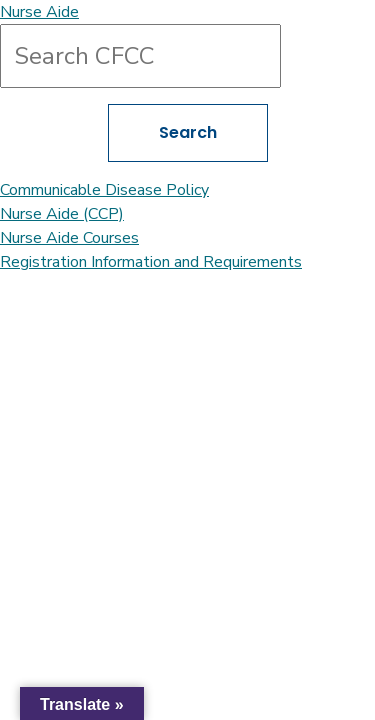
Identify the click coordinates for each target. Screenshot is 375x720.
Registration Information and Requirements (151, 262)
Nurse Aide (39, 12)
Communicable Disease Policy (104, 190)
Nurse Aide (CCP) (62, 214)
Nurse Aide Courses (69, 238)
